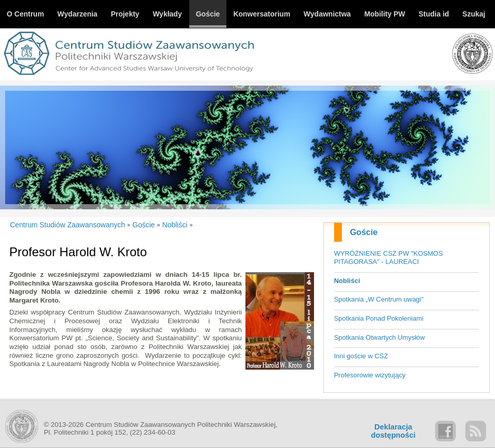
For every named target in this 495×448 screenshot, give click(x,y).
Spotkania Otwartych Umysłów (379, 337)
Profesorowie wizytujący (370, 375)
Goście (364, 232)
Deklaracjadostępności (393, 431)
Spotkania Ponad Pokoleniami (379, 318)
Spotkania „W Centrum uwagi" (379, 299)
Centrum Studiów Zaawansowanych (67, 225)
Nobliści (347, 281)
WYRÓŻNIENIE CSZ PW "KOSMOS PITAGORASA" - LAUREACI (389, 258)
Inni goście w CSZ (361, 356)
